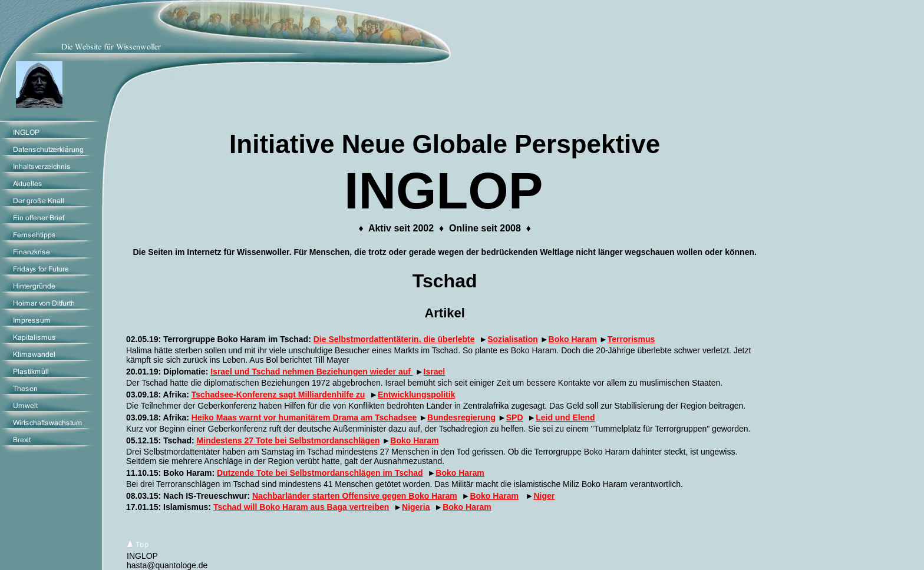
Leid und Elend (565, 417)
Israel (435, 372)
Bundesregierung (461, 417)
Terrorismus (631, 339)
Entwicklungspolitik (416, 395)
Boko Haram (573, 339)
